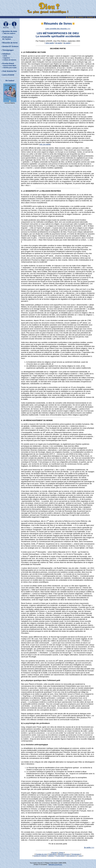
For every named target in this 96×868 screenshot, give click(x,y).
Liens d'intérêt (8, 75)
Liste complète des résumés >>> (58, 29)
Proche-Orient (8, 63)
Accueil (71, 17)
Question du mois (10, 31)
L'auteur (80, 17)
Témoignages (8, 50)
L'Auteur (61, 853)
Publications (52, 854)
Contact (90, 17)
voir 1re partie (45, 144)
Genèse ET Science (10, 46)
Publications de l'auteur (7, 38)
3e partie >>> (89, 847)
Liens (80, 856)
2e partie (59, 43)
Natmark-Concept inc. (55, 864)
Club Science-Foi (9, 71)
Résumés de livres (10, 43)
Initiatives (6, 54)
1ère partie (50, 43)
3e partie (67, 43)
